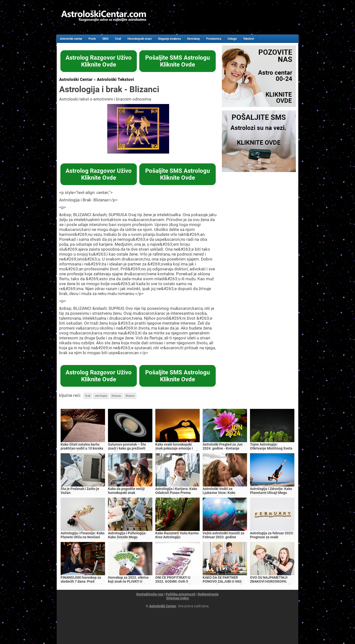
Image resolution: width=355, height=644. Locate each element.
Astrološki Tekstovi (115, 79)
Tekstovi (248, 39)
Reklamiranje (208, 594)
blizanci (130, 396)
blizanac (116, 396)
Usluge (232, 39)
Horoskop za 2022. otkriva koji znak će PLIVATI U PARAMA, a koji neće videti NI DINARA (129, 583)
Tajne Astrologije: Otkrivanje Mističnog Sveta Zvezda (271, 448)
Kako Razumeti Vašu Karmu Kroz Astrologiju (177, 535)
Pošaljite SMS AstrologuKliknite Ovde (177, 61)
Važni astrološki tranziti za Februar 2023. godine (223, 535)
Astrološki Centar (76, 79)
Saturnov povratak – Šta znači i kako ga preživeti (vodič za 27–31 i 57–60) (127, 448)
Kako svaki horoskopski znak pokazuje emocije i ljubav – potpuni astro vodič (177, 448)
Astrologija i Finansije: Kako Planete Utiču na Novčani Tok (83, 537)
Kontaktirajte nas (150, 594)
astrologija (101, 396)
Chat (118, 39)
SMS (105, 39)
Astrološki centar (71, 39)
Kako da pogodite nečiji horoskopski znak (126, 491)
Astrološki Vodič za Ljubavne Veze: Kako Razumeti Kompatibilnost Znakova (223, 495)
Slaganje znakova (169, 39)
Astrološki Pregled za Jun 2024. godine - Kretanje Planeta (223, 448)
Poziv (92, 39)
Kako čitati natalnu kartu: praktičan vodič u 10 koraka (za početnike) (82, 448)
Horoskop (194, 39)
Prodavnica (214, 39)
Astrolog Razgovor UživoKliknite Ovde (99, 61)
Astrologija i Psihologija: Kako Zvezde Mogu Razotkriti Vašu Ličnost (127, 537)
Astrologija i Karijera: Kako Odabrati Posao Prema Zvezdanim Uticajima (176, 493)
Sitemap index (177, 598)
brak (88, 396)
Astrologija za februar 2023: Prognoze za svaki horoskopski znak (272, 537)
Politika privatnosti (181, 594)
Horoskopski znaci (140, 39)
